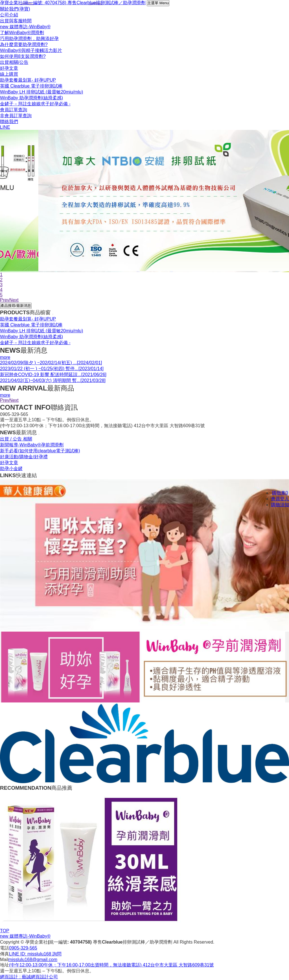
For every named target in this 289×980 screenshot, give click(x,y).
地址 (5, 965)
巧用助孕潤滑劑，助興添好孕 (29, 39)
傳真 (5, 954)
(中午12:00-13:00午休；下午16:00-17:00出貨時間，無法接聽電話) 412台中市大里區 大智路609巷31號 (111, 965)
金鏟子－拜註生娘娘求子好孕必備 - (35, 104)
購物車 (280, 493)
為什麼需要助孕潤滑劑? (24, 44)
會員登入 (280, 499)
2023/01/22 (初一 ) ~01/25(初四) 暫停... (52, 369)
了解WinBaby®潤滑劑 (22, 33)
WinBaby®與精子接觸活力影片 (31, 50)
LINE (5, 127)
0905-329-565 (23, 948)
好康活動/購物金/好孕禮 (24, 457)
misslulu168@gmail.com (33, 960)
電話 (5, 948)
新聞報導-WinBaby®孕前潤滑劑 (32, 445)
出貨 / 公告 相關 (16, 439)
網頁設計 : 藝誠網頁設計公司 (29, 977)
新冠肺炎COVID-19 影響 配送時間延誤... (53, 375)
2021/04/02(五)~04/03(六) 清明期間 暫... (53, 380)
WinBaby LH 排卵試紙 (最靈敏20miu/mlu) (41, 92)
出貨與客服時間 (16, 21)
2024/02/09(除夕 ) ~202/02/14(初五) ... (51, 363)
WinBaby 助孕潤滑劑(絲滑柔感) (31, 98)
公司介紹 (9, 15)
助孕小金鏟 (11, 469)
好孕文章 (9, 463)
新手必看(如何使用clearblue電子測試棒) (40, 451)
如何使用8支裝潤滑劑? (23, 56)
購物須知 (280, 505)
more (5, 357)
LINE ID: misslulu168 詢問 (35, 954)
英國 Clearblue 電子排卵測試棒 (31, 86)
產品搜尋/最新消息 (16, 306)
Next (14, 400)
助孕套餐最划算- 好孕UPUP (28, 80)
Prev (5, 400)
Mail (4, 960)
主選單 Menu (158, 3)
